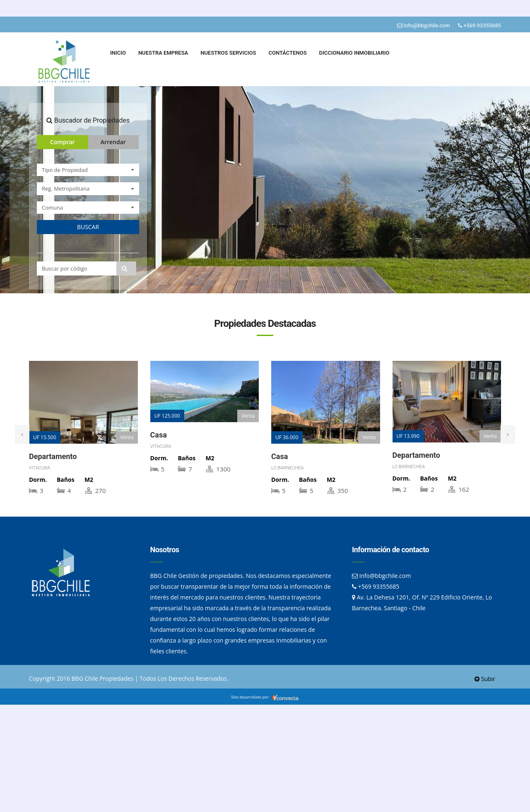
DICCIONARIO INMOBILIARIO (354, 53)
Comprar (63, 142)
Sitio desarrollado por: (265, 697)
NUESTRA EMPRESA (163, 53)
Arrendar (113, 142)
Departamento (53, 456)
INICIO (118, 53)
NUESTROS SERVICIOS (228, 53)
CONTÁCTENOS (287, 53)
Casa (159, 435)
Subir (485, 679)
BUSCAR (88, 227)
